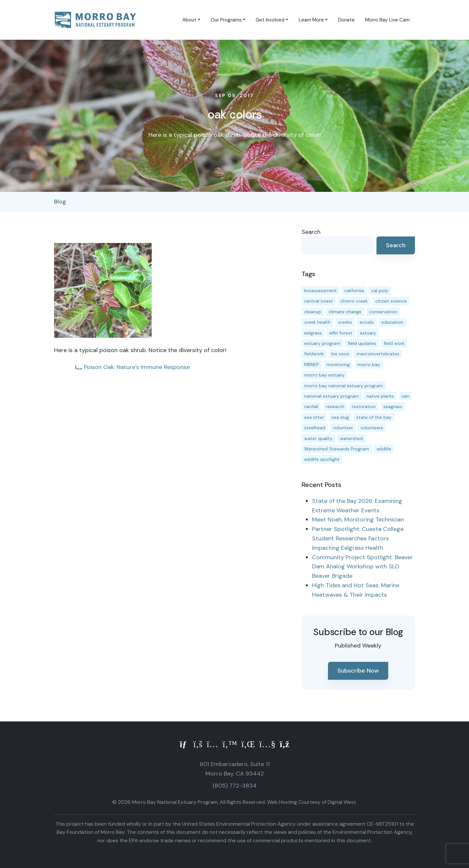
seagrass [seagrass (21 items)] (393, 406)
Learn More (311, 20)
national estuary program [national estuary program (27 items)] (332, 396)
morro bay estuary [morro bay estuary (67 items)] (324, 375)
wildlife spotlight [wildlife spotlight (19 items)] (322, 459)
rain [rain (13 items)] (405, 396)
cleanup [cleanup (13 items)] (313, 312)
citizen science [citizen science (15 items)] (391, 301)
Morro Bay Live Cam (387, 20)
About (189, 20)
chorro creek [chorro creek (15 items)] (354, 301)
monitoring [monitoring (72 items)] (338, 364)
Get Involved (270, 20)
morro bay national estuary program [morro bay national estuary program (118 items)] (344, 386)
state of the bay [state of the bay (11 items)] (374, 417)
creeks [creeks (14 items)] (345, 322)
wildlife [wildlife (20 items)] (384, 449)
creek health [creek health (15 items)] (317, 322)
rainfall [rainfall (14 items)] (311, 406)
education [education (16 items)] (392, 322)
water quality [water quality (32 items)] (318, 438)
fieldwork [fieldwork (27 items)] (314, 354)
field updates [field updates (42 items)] (362, 343)
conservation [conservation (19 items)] (383, 312)
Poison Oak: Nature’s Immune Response (132, 367)
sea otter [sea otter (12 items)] (314, 417)
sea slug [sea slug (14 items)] (340, 417)
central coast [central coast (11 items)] (319, 301)
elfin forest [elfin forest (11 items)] (341, 333)
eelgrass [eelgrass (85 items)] (313, 333)
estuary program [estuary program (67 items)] (322, 343)
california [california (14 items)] (354, 291)
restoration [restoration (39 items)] (364, 406)
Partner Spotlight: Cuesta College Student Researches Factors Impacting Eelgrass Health (358, 538)
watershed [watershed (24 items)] (351, 438)
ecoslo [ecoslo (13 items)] (367, 322)
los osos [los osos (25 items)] (340, 354)
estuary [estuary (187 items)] (368, 333)
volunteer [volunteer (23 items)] (343, 428)
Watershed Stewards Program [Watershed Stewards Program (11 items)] (337, 449)
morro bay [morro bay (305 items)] (369, 364)
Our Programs (226, 20)
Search (311, 232)
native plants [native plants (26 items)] (380, 396)
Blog (60, 202)
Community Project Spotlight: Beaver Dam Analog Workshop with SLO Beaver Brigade (362, 567)
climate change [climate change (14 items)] (345, 312)
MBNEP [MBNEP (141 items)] (312, 364)
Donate (346, 20)
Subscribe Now (358, 671)
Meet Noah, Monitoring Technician (358, 519)
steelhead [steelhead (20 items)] (315, 428)
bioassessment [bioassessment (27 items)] (320, 291)
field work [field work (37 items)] (394, 343)
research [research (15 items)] (335, 406)
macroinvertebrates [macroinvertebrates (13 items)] (378, 354)
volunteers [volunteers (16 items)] (372, 428)
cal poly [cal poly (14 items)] (380, 291)
